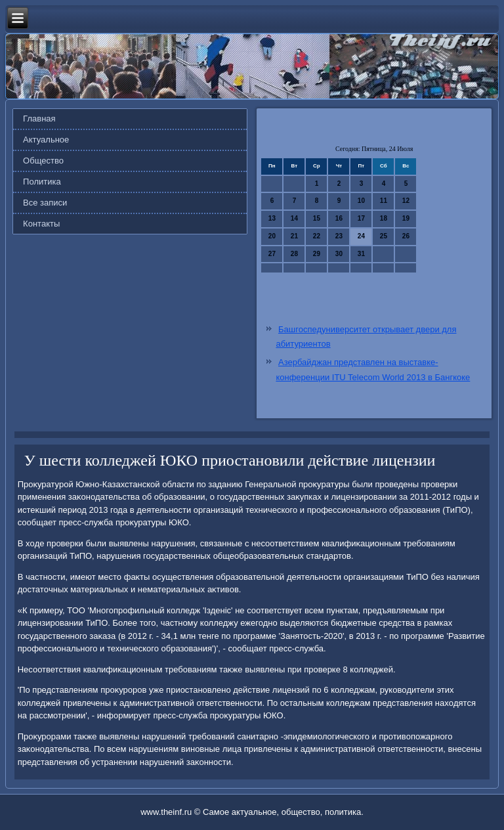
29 (317, 254)
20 (272, 236)
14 (294, 218)
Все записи (45, 203)
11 (384, 201)
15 (317, 218)
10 (361, 201)
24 (361, 236)
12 (406, 201)
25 (384, 236)
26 (406, 236)
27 (272, 254)
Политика (42, 182)
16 (339, 218)
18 (384, 218)
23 (339, 236)
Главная (39, 119)
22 (317, 236)
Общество (43, 161)
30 (339, 254)
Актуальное (46, 140)
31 (361, 254)
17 (361, 218)
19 (406, 218)
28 (294, 254)
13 (272, 218)
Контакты (41, 224)
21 (294, 236)
